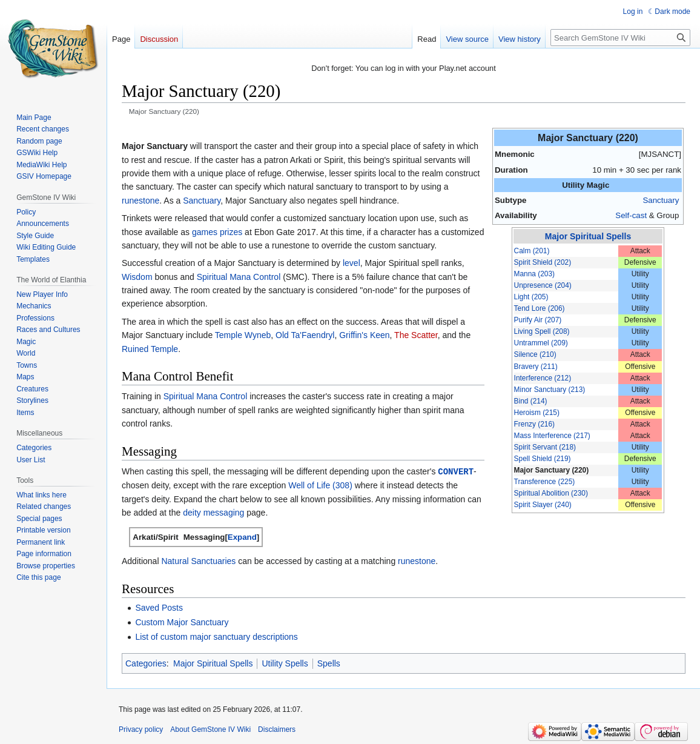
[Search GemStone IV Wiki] (620, 38)
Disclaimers (277, 729)
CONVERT (456, 471)
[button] (242, 536)
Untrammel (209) (541, 343)
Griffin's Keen (364, 335)
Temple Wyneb (243, 335)
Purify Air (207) (538, 320)
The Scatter (416, 335)
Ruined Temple (150, 349)
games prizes (217, 232)
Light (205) (531, 297)
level (352, 263)
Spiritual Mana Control (239, 277)
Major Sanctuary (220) (552, 470)
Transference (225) (545, 482)
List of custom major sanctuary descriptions (216, 636)
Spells (329, 663)
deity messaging (213, 512)
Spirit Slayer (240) (543, 505)
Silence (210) (535, 354)
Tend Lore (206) (540, 308)
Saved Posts (159, 607)
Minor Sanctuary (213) (550, 390)
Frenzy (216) (534, 424)
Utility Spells (285, 663)
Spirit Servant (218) (545, 447)
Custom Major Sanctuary (182, 622)
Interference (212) (543, 378)
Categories (146, 663)
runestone (140, 201)
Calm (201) (532, 251)
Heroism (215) (537, 413)
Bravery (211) (536, 367)
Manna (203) (534, 274)
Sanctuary (661, 200)
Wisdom (137, 277)
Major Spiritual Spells (588, 236)
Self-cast (631, 215)
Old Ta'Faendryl (305, 335)
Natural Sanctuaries (198, 560)
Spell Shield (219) (543, 459)
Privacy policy (141, 729)
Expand (242, 536)
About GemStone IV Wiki (210, 729)
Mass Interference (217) (552, 436)
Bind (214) (531, 401)
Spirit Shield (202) (543, 262)
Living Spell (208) (542, 331)
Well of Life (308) (320, 485)
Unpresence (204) (543, 285)
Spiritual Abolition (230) (551, 493)
